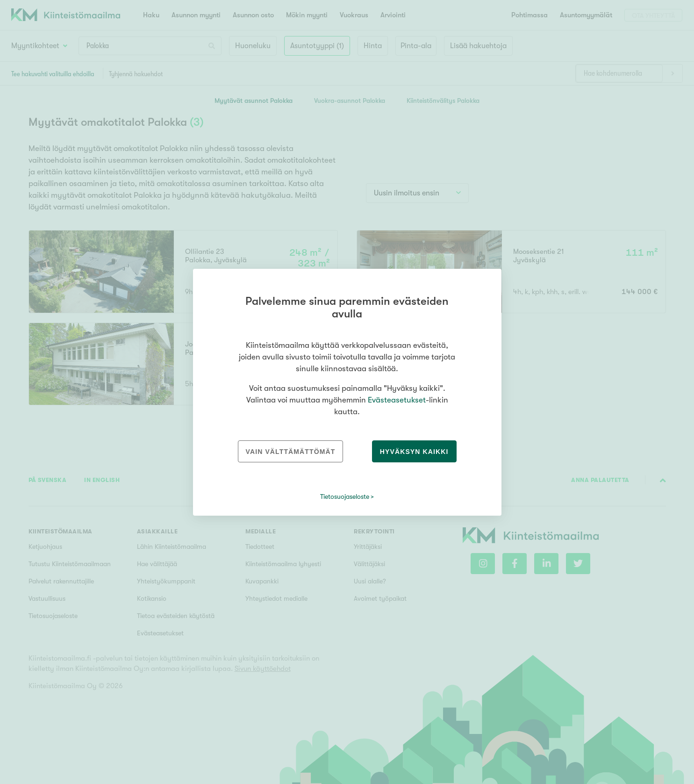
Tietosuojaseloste (345, 496)
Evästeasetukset (397, 400)
